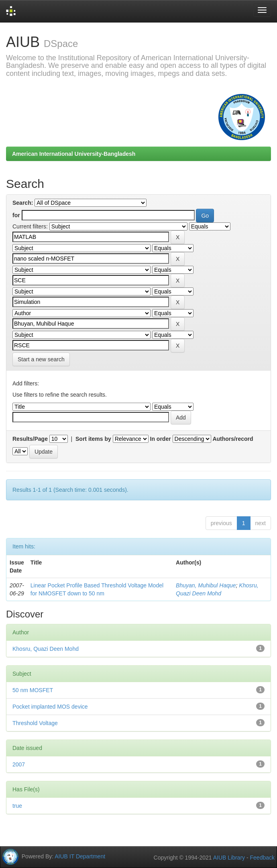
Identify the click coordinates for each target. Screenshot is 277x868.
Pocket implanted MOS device (50, 707)
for (16, 215)
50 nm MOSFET (33, 690)
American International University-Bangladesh (74, 154)
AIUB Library (229, 858)
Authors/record (233, 439)
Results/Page (30, 439)
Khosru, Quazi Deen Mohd (46, 649)
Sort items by (93, 439)
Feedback (262, 858)
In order (161, 439)
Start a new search (41, 359)
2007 (19, 764)
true (17, 806)
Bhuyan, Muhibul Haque (206, 585)
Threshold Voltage (35, 723)
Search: (23, 203)
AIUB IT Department (80, 856)
